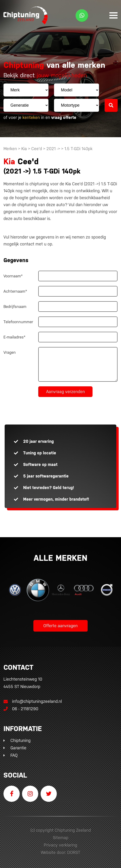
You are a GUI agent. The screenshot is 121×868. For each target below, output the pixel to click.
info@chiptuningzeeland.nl (33, 701)
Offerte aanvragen (60, 626)
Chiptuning (21, 740)
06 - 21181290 (21, 709)
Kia (24, 149)
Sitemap (61, 838)
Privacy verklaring (60, 845)
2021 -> (54, 149)
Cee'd (37, 149)
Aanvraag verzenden (65, 392)
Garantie (18, 748)
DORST (74, 852)
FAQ (14, 755)
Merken (10, 149)
